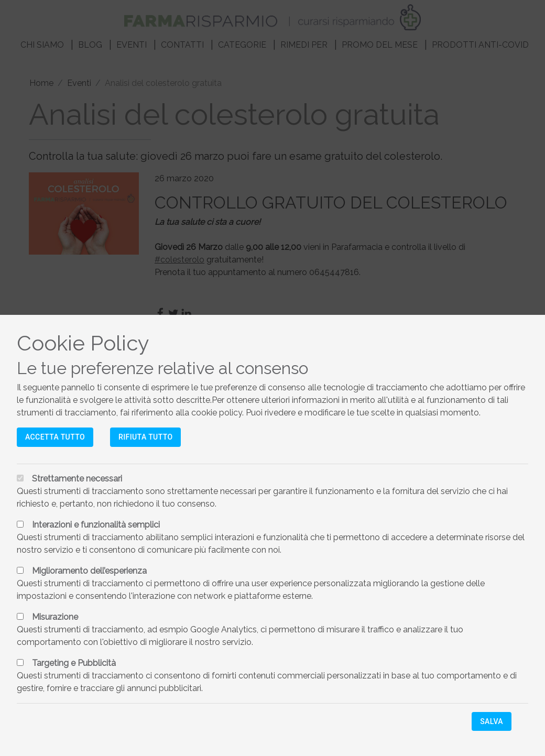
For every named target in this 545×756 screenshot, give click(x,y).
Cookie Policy (83, 343)
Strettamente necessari (77, 479)
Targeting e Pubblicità (74, 663)
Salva (492, 721)
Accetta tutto (55, 437)
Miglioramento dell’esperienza (89, 571)
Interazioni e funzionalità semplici (96, 525)
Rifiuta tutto (145, 437)
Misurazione (55, 617)
